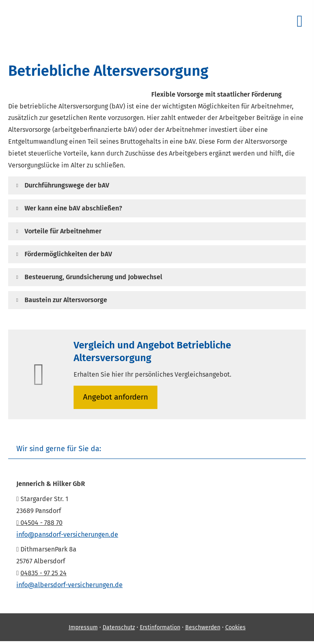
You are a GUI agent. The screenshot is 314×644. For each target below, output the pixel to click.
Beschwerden (203, 628)
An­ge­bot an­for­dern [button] (116, 397)
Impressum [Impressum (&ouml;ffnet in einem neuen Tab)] (83, 628)
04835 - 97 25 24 (44, 573)
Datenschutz (119, 628)
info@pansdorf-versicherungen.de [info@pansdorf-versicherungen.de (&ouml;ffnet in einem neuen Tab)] (67, 535)
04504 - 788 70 (39, 523)
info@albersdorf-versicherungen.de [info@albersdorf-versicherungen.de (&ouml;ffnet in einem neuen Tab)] (70, 585)
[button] (67, 185)
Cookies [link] (235, 628)
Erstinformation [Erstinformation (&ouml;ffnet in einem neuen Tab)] (160, 628)
